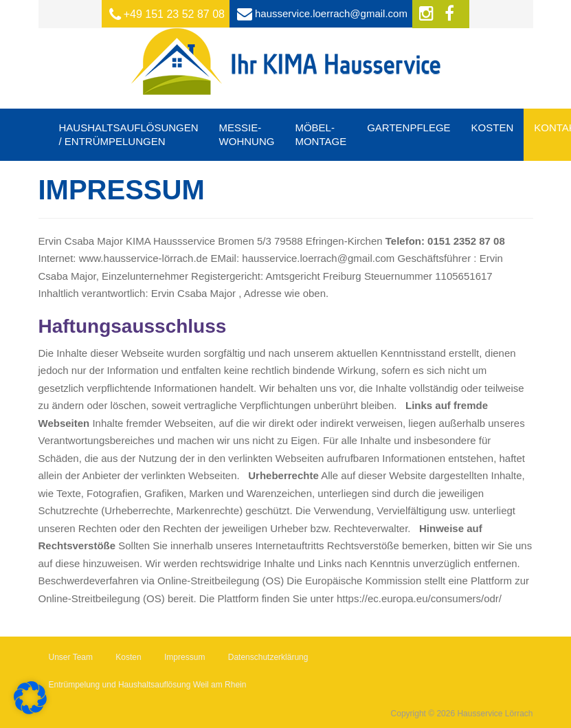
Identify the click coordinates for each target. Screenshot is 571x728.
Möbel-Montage (321, 134)
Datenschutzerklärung (268, 657)
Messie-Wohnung (247, 134)
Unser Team (71, 657)
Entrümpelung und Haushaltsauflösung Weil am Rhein (148, 685)
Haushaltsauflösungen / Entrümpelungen (129, 134)
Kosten (493, 128)
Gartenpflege (408, 128)
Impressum (184, 657)
